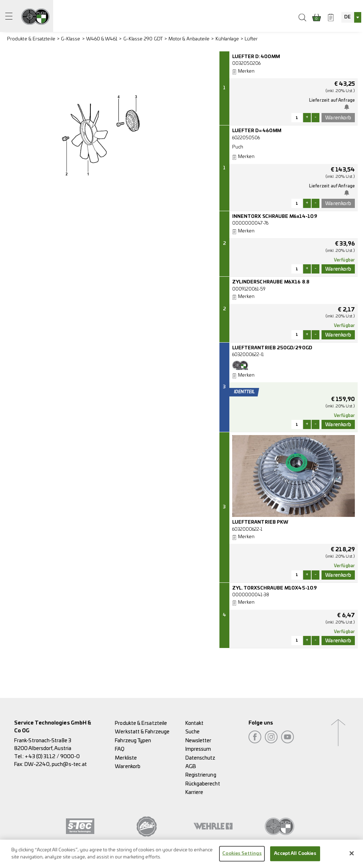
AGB (191, 766)
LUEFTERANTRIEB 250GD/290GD (272, 348)
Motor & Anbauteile (189, 39)
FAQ (120, 749)
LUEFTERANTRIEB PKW (260, 522)
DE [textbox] (347, 17)
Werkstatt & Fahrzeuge (142, 732)
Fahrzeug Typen (133, 741)
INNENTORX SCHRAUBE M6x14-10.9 (275, 217)
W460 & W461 (102, 39)
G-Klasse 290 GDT (143, 39)
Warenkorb (128, 766)
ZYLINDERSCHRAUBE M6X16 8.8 (271, 282)
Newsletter (199, 741)
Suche (192, 732)
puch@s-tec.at (69, 764)
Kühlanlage (227, 39)
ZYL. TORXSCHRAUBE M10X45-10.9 (275, 588)
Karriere (194, 792)
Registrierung (201, 775)
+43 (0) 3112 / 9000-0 (52, 757)
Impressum (198, 749)
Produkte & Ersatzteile (31, 39)
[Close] (352, 856)
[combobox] (351, 17)
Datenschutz (200, 758)
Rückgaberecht (203, 784)
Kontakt (195, 723)
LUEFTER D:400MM (256, 57)
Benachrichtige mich (348, 107)
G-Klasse (71, 39)
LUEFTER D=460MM (257, 131)
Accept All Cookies (295, 856)
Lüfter (251, 39)
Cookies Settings (242, 856)
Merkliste (126, 758)
